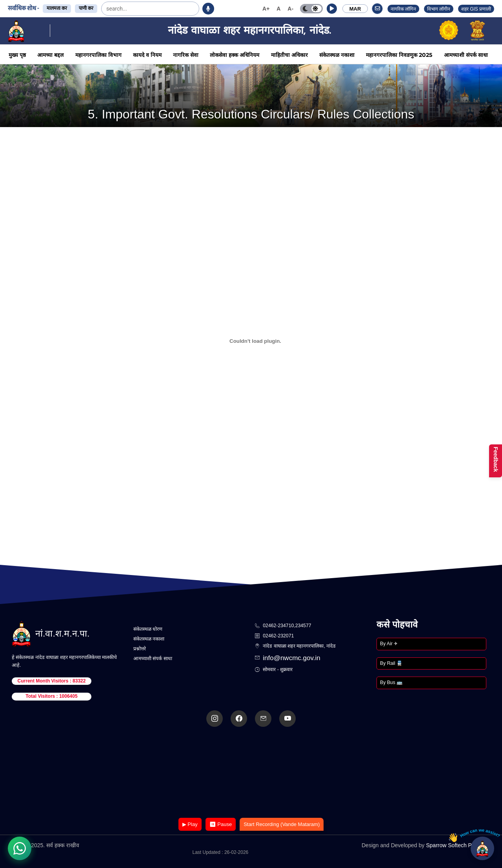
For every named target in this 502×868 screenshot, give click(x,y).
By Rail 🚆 (391, 663)
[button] (332, 9)
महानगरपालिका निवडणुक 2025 (399, 55)
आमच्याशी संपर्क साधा (466, 55)
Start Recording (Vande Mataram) (282, 824)
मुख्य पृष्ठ (17, 55)
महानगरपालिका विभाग (98, 55)
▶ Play (190, 824)
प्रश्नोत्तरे (140, 649)
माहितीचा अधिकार (289, 55)
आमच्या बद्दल (50, 55)
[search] (126, 9)
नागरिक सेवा (186, 55)
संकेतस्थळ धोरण (148, 629)
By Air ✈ (389, 644)
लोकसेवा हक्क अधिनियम (235, 55)
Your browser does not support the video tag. (251, 773)
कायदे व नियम (147, 55)
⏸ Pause (221, 824)
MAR (355, 9)
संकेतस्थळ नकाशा (337, 55)
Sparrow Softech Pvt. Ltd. (457, 845)
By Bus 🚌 (391, 682)
